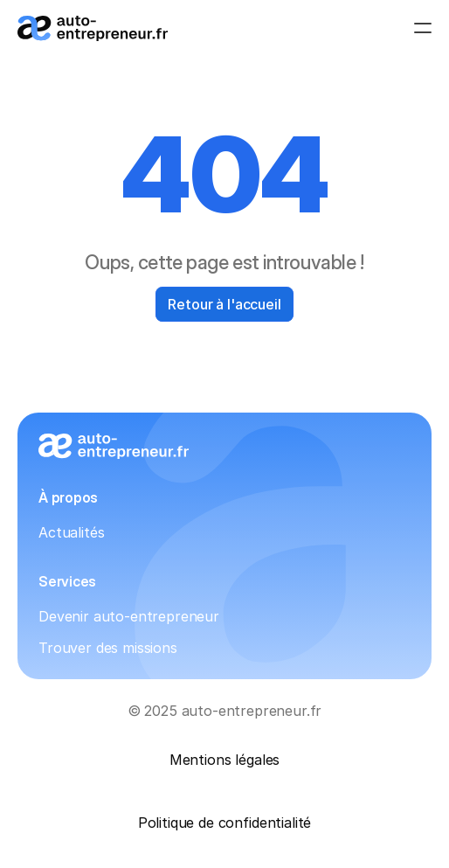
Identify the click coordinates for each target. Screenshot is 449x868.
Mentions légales (224, 760)
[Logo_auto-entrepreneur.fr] (93, 28)
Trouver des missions (108, 648)
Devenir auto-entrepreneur (129, 616)
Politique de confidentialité (225, 823)
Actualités (71, 532)
